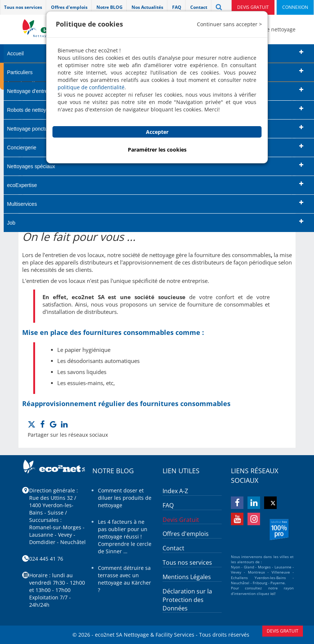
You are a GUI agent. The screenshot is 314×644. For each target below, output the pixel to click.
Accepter (157, 132)
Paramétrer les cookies (157, 150)
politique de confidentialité (91, 87)
